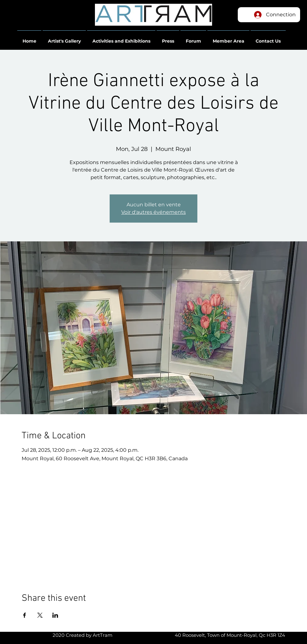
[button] (29, 38)
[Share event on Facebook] (25, 615)
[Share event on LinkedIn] (55, 615)
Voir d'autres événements (153, 212)
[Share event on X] (40, 615)
